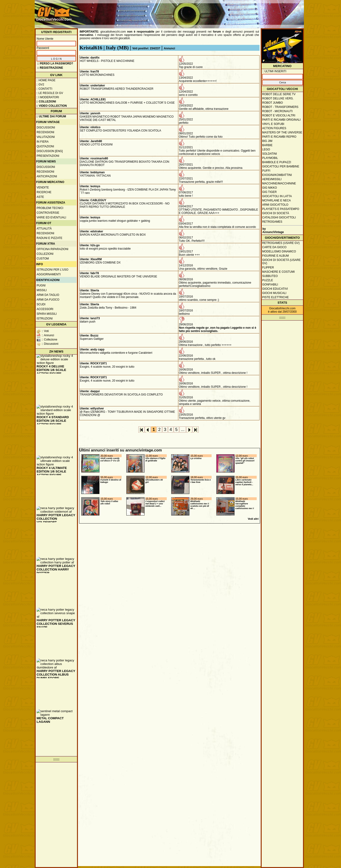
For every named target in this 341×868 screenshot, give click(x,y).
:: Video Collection (51, 106)
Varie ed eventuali (51, 217)
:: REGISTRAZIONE (50, 68)
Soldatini (269, 154)
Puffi (266, 171)
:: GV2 (40, 85)
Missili (42, 290)
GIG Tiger (269, 192)
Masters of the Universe (282, 132)
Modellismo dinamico (279, 251)
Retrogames (272, 222)
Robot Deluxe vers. (278, 98)
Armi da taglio (48, 295)
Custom (43, 259)
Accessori (45, 309)
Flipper (268, 268)
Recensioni (45, 132)
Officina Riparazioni (52, 249)
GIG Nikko (270, 188)
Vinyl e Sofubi (273, 124)
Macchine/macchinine (279, 183)
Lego (266, 149)
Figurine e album (275, 256)
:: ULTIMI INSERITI (274, 71)
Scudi (41, 304)
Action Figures (274, 128)
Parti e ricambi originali (281, 120)
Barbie (267, 145)
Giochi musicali (274, 293)
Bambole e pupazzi (277, 162)
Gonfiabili (270, 285)
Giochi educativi (275, 289)
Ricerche (44, 192)
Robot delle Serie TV (279, 94)
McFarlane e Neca (276, 200)
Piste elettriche (275, 297)
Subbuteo (270, 276)
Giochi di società (276, 213)
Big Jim (267, 141)
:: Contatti (44, 89)
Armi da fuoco (48, 300)
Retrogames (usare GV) (281, 243)
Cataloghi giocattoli (279, 217)
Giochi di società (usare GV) (281, 262)
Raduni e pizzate (49, 238)
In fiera (43, 142)
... (183, 430)
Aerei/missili (272, 179)
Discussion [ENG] (50, 151)
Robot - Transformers (280, 107)
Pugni (41, 285)
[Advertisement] (217, 12)
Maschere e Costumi (278, 272)
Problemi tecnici (50, 208)
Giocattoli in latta (277, 196)
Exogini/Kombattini (277, 175)
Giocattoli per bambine (281, 166)
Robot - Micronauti (277, 111)
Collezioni (45, 254)
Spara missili (47, 314)
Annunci (169, 48)
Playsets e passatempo (281, 209)
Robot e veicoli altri (279, 115)
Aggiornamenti (49, 274)
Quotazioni (45, 146)
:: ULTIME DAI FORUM (51, 116)
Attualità (44, 229)
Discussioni (46, 128)
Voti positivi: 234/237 (146, 48)
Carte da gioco (274, 247)
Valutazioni (46, 137)
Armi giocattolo (275, 205)
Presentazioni (48, 156)
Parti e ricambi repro (279, 137)
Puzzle (268, 280)
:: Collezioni (46, 102)
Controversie (48, 213)
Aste (40, 197)
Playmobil (270, 158)
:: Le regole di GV (50, 93)
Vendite (43, 187)
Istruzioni (45, 319)
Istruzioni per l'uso (52, 270)
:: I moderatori (48, 97)
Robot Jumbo (273, 103)
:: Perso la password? (55, 64)
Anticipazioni (47, 176)
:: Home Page (46, 80)
